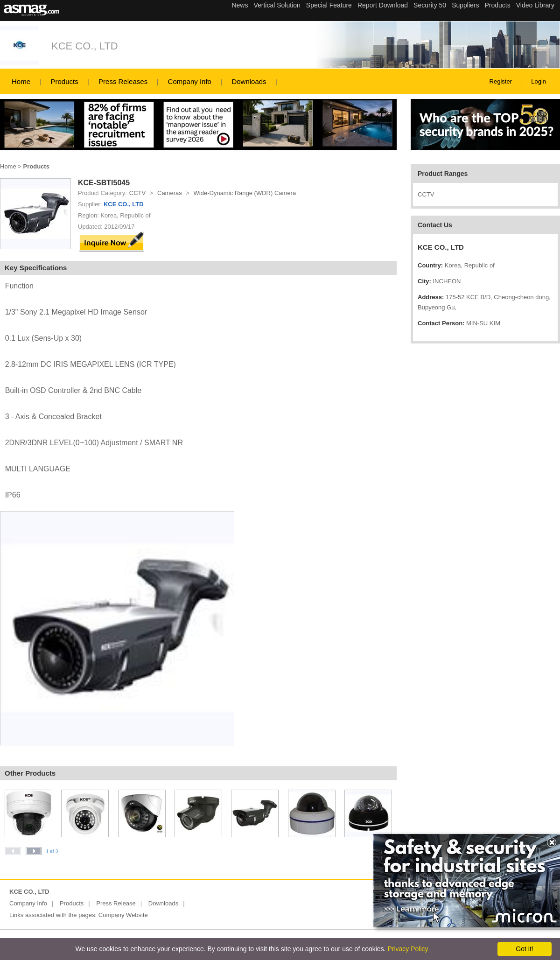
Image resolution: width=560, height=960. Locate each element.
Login (539, 81)
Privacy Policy (408, 949)
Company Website (123, 915)
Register (501, 81)
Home (21, 81)
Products (64, 81)
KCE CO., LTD (85, 46)
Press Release (116, 903)
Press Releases (123, 81)
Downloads (249, 81)
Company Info (190, 81)
